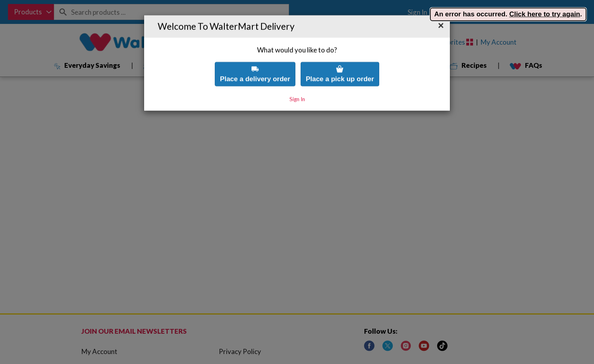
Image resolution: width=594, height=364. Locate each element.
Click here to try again (545, 14)
